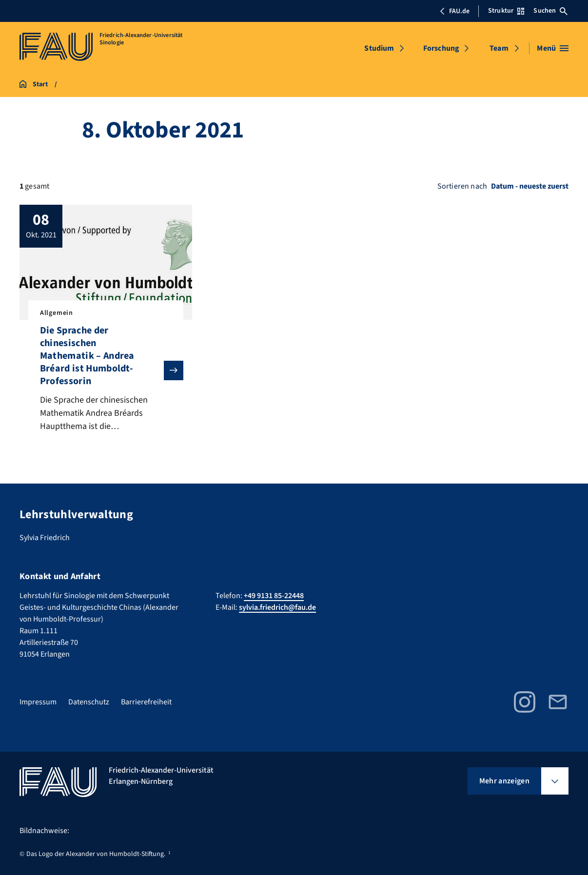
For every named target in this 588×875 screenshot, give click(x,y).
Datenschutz (89, 702)
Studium (379, 48)
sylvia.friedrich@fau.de (277, 607)
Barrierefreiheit (146, 702)
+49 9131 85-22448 (274, 596)
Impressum (38, 702)
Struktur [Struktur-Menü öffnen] (506, 11)
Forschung (441, 48)
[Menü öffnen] (553, 48)
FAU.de (454, 11)
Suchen (550, 11)
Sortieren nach (462, 186)
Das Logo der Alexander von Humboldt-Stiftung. (96, 854)
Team (499, 48)
